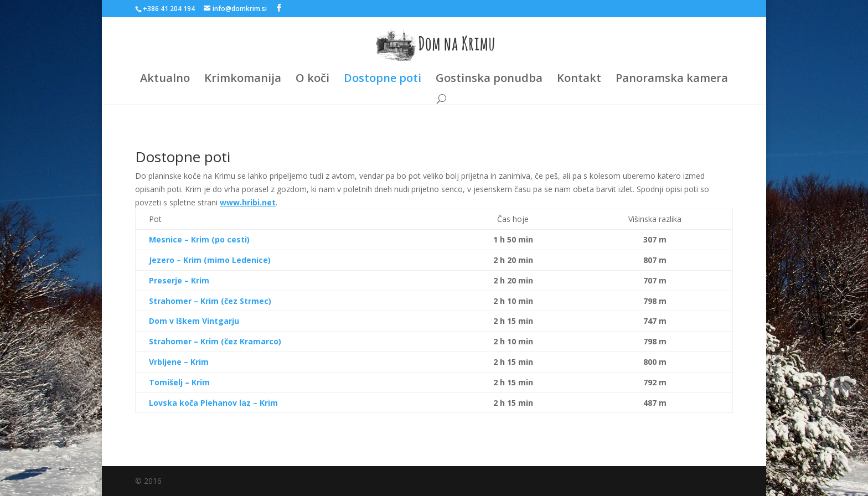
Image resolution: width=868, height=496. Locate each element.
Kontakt (579, 80)
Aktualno (165, 80)
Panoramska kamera (672, 80)
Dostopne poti (383, 80)
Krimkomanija (243, 80)
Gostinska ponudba (489, 80)
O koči (312, 80)
